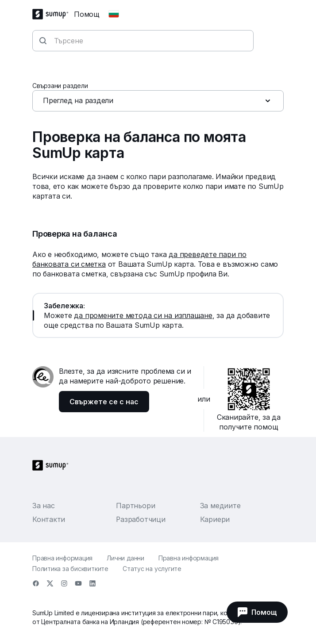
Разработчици (141, 519)
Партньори (135, 506)
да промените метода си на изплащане (143, 315)
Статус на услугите (152, 569)
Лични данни (125, 558)
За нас (44, 506)
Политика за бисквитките (70, 569)
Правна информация (62, 558)
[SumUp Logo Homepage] (53, 14)
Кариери (215, 519)
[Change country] (114, 14)
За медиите (220, 506)
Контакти (49, 519)
